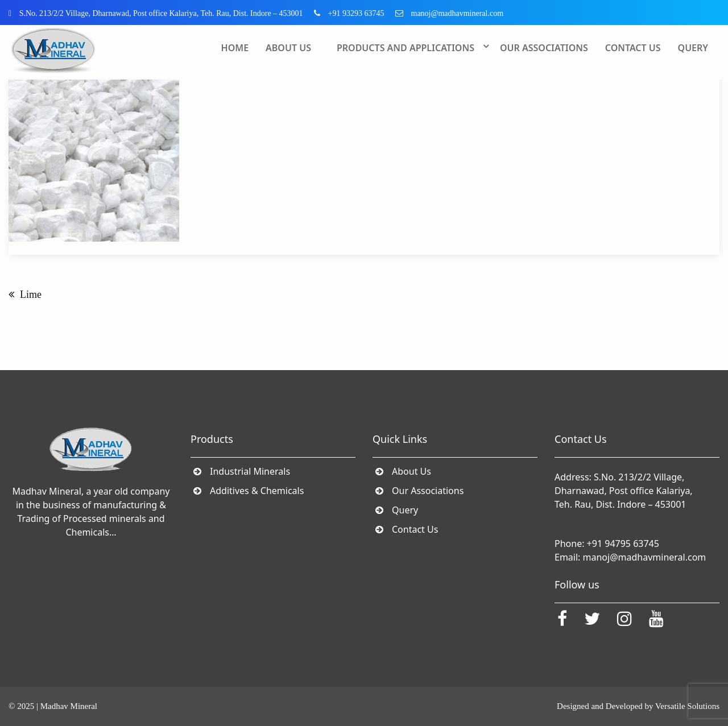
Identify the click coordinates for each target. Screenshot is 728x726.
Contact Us (633, 48)
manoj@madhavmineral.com (645, 557)
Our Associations (544, 48)
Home (235, 48)
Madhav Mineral (69, 706)
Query (693, 48)
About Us (288, 48)
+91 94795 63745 (623, 544)
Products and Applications (406, 48)
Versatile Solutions (687, 706)
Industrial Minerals (250, 471)
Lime (31, 294)
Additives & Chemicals (257, 491)
